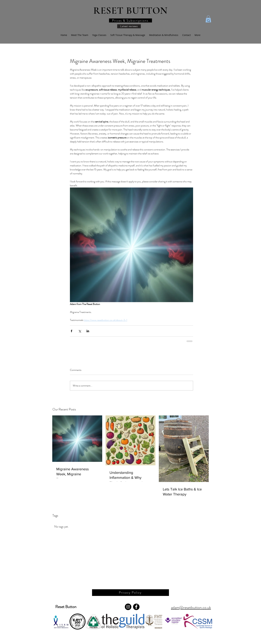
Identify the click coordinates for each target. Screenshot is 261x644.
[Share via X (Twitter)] (80, 331)
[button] (130, 20)
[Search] (209, 21)
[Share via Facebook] (71, 331)
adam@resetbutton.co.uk (191, 608)
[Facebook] (136, 607)
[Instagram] (128, 607)
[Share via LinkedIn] (88, 331)
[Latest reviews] (129, 26)
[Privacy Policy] (130, 593)
